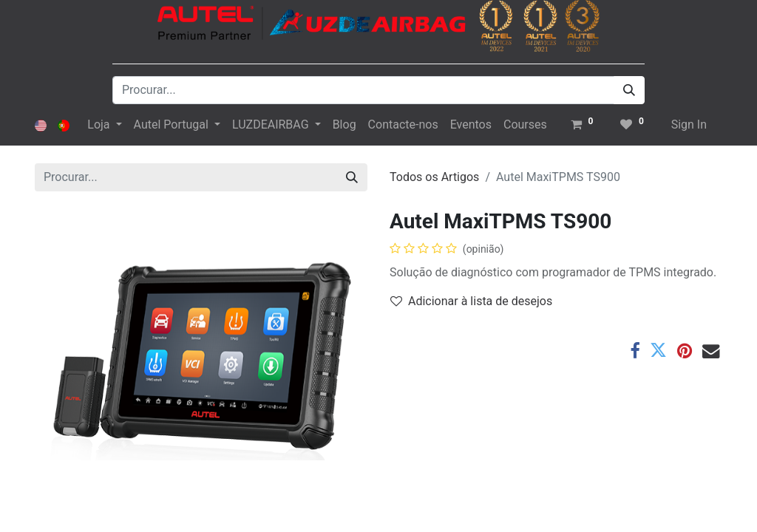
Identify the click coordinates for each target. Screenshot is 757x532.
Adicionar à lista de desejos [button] (471, 301)
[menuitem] (344, 125)
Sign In (689, 125)
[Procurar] (629, 90)
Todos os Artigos (434, 177)
